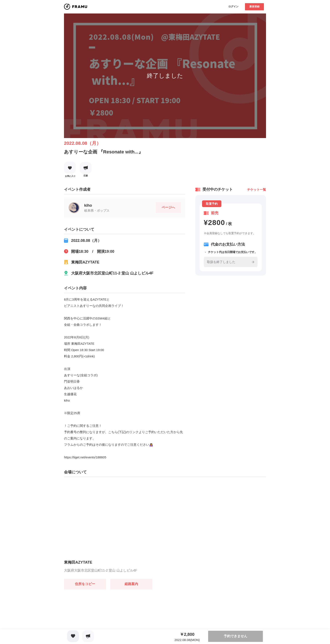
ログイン (233, 7)
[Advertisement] (96, 616)
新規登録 (254, 7)
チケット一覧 (257, 190)
